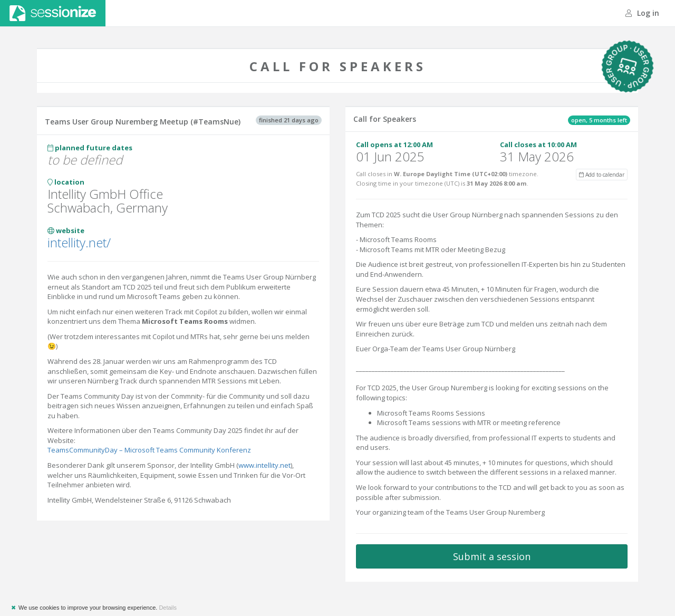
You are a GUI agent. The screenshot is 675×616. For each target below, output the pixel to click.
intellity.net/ (79, 242)
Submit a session (492, 556)
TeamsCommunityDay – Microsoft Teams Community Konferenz (149, 450)
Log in (642, 13)
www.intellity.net (264, 465)
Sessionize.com (53, 13)
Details (168, 608)
